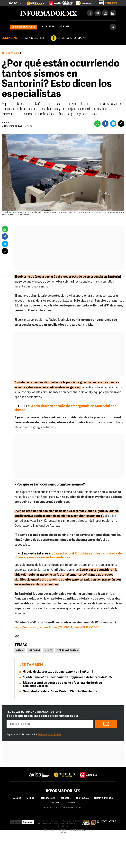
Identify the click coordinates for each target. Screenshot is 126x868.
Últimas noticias (23, 27)
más (64, 27)
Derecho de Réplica (67, 830)
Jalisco (17, 798)
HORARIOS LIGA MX (32, 38)
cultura (55, 803)
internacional (48, 798)
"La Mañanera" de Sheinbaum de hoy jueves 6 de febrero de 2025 (67, 677)
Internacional (11, 53)
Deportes (66, 798)
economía (70, 803)
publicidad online (72, 807)
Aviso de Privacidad (49, 830)
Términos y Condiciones (49, 735)
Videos (48, 26)
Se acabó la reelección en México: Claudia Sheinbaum (60, 692)
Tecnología (82, 798)
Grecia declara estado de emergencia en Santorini (58, 672)
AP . (8, 123)
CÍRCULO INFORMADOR (72, 38)
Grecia (20, 651)
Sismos (48, 651)
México (31, 798)
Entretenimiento (103, 798)
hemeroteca (51, 807)
